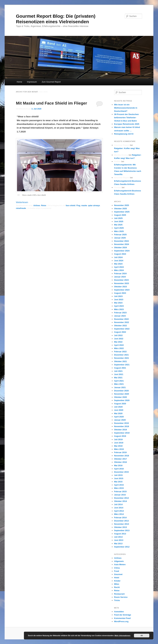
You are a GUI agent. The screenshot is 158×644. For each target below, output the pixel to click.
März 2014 (119, 514)
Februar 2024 (120, 274)
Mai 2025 (118, 225)
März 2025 (119, 231)
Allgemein (119, 561)
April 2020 (119, 417)
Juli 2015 (118, 475)
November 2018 (122, 456)
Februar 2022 (120, 352)
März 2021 (119, 384)
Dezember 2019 (122, 423)
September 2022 (122, 329)
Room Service (121, 597)
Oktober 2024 (121, 247)
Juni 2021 (119, 374)
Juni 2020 (119, 410)
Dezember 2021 (122, 355)
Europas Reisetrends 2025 (127, 124)
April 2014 (119, 511)
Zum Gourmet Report (51, 82)
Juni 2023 (119, 300)
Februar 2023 (120, 313)
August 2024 (120, 254)
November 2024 (122, 244)
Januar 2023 (120, 316)
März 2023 (119, 309)
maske (84, 206)
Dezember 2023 (122, 280)
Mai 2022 (118, 342)
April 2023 (119, 306)
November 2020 (122, 394)
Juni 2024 (119, 261)
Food (117, 571)
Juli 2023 (118, 296)
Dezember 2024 (122, 241)
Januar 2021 (120, 387)
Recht (117, 587)
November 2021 (122, 358)
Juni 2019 (119, 443)
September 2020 (122, 400)
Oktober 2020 (121, 397)
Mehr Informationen (122, 636)
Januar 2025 (120, 238)
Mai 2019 (118, 446)
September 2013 (122, 530)
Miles (117, 584)
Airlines (37, 206)
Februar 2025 (120, 235)
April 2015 (119, 485)
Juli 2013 (118, 537)
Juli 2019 (118, 439)
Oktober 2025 (121, 209)
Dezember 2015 (122, 472)
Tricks (117, 600)
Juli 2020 (118, 407)
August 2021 (120, 368)
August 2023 (120, 293)
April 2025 (119, 228)
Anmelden (119, 612)
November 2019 (122, 426)
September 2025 (122, 212)
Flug (78, 206)
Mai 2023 (118, 303)
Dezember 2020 (122, 391)
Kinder (117, 581)
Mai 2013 (118, 544)
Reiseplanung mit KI (124, 134)
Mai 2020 (118, 413)
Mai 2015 (118, 482)
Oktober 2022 (121, 326)
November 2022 (122, 322)
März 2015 (119, 488)
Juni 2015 (119, 478)
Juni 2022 (119, 339)
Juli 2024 (118, 257)
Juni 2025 (119, 221)
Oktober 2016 (121, 462)
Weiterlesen (23, 202)
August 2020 (120, 404)
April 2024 (119, 267)
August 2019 (120, 436)
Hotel (117, 578)
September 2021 (122, 365)
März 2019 (119, 449)
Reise (44, 206)
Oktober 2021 (121, 361)
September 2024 (122, 251)
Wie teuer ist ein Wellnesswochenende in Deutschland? (126, 108)
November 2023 (122, 283)
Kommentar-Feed (122, 618)
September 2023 (122, 290)
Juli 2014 (118, 504)
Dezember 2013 (122, 521)
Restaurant (119, 594)
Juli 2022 (118, 335)
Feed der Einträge (123, 615)
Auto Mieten (120, 564)
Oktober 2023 (121, 287)
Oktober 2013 (121, 527)
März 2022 (119, 348)
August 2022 (120, 332)
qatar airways (94, 206)
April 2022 (119, 345)
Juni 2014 (119, 508)
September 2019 (122, 433)
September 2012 (122, 547)
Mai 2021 (118, 378)
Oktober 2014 (121, 501)
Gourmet (118, 574)
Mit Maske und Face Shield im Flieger (51, 103)
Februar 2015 (120, 492)
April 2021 (119, 381)
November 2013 (122, 524)
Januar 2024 (120, 277)
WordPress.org (121, 621)
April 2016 (119, 469)
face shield (71, 206)
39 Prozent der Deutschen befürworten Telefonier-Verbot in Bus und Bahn (127, 118)
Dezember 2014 (122, 498)
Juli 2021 (118, 371)
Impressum (32, 82)
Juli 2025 (118, 218)
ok (142, 636)
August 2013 (120, 534)
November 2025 (122, 205)
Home (19, 82)
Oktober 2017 (121, 459)
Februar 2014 (120, 518)
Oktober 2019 (121, 430)
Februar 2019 (120, 452)
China (117, 568)
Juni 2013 (119, 540)
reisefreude (21, 208)
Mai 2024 (118, 264)
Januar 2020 (120, 420)
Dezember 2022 (122, 319)
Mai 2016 (118, 465)
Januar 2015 (120, 495)
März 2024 (119, 270)
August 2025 (120, 215)
